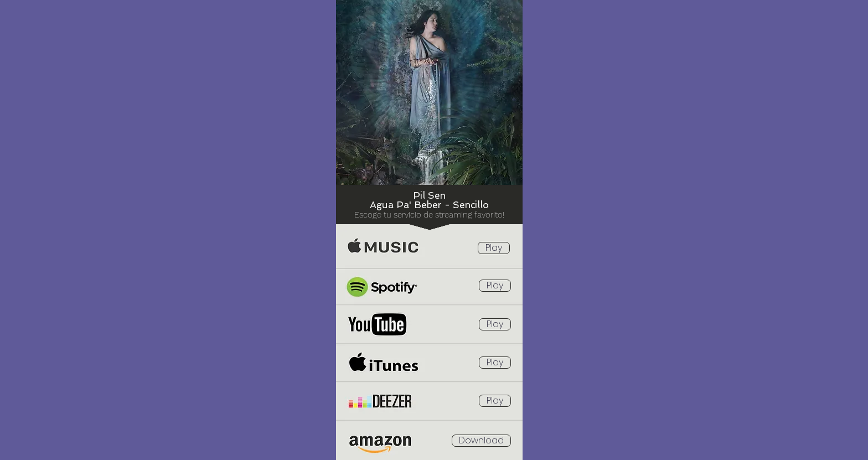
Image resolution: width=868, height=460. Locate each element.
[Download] (481, 441)
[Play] (494, 248)
